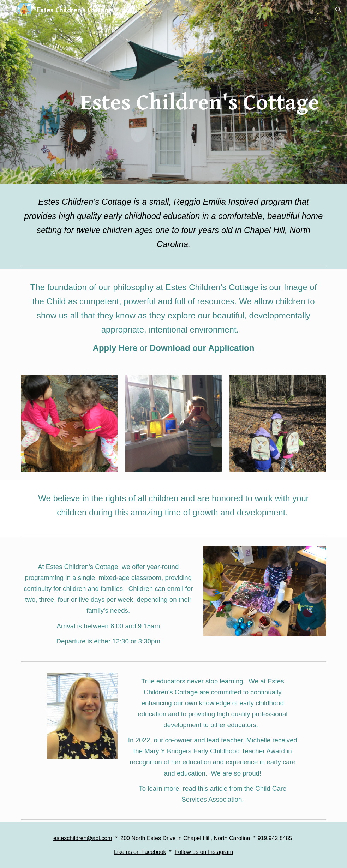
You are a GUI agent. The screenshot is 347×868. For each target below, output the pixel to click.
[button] (8, 10)
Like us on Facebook (140, 852)
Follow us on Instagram (204, 852)
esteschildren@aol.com (83, 838)
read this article (205, 788)
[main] (200, 92)
